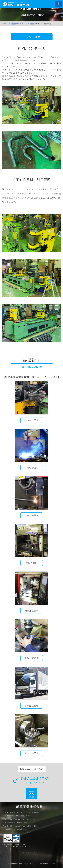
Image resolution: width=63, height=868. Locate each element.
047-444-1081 (35, 779)
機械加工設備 (32, 611)
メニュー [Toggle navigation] (58, 4)
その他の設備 (32, 753)
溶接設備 (32, 468)
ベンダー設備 (32, 37)
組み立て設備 (32, 658)
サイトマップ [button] (32, 852)
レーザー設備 (32, 515)
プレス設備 (31, 563)
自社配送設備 (32, 706)
